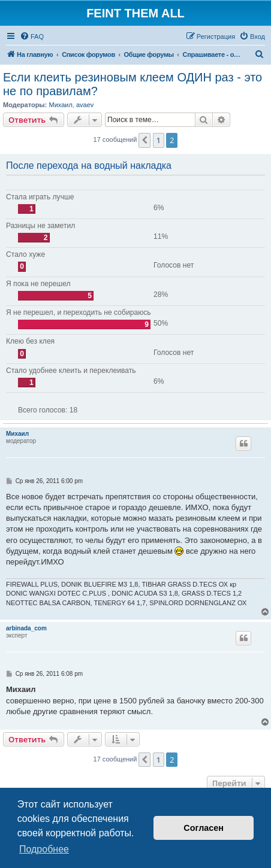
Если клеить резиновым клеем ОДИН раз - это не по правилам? (133, 84)
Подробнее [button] (44, 849)
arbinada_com (26, 628)
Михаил (60, 105)
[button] (144, 140)
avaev (85, 105)
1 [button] (159, 140)
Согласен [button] (204, 828)
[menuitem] (32, 37)
